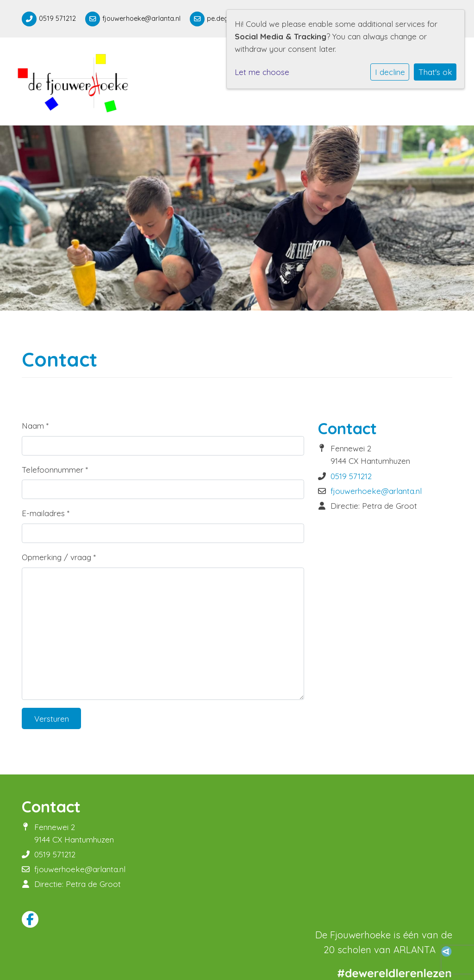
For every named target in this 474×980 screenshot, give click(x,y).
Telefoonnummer (55, 470)
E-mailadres (46, 513)
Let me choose (262, 72)
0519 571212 (57, 19)
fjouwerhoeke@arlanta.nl (141, 19)
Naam (35, 426)
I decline (390, 72)
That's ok (435, 72)
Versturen (52, 719)
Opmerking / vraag (59, 557)
